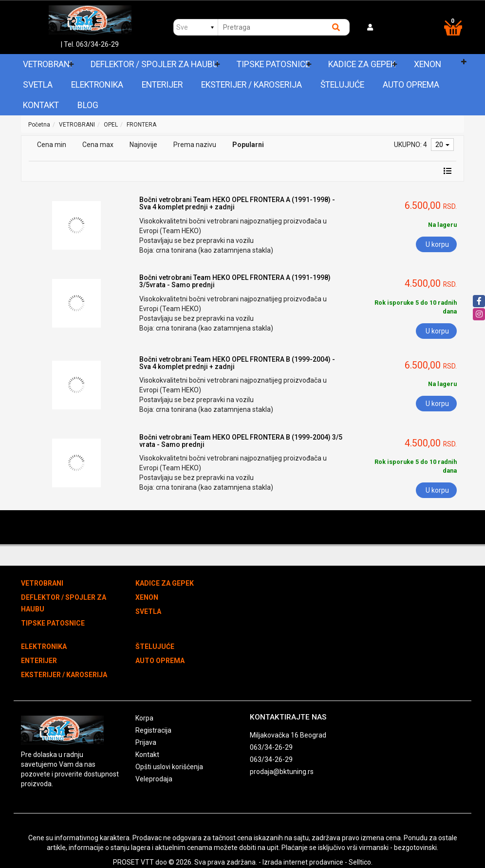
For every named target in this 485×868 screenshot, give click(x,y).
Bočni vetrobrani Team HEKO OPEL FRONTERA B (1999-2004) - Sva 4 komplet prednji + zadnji (237, 363)
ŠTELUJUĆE (342, 85)
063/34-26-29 (271, 747)
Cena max (98, 145)
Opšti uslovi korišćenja (169, 767)
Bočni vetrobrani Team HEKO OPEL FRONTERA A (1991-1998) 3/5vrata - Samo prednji (235, 281)
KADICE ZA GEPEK (362, 64)
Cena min (52, 145)
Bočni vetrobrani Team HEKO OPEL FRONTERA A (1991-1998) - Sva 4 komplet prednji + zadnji (237, 203)
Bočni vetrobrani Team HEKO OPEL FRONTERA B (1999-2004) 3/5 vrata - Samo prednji (241, 441)
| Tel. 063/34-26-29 (90, 44)
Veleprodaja (154, 779)
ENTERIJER (162, 85)
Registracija (153, 730)
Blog (88, 105)
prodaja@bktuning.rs (282, 772)
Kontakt (41, 105)
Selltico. (361, 862)
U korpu (437, 244)
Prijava (146, 742)
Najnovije (143, 145)
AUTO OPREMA (411, 85)
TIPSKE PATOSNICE (273, 64)
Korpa (144, 718)
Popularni (248, 145)
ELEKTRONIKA (97, 85)
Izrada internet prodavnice (303, 862)
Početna (39, 125)
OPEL (111, 125)
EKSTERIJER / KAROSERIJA (252, 85)
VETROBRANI (47, 64)
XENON (428, 64)
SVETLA (38, 85)
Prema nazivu (195, 145)
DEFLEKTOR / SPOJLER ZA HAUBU (154, 64)
